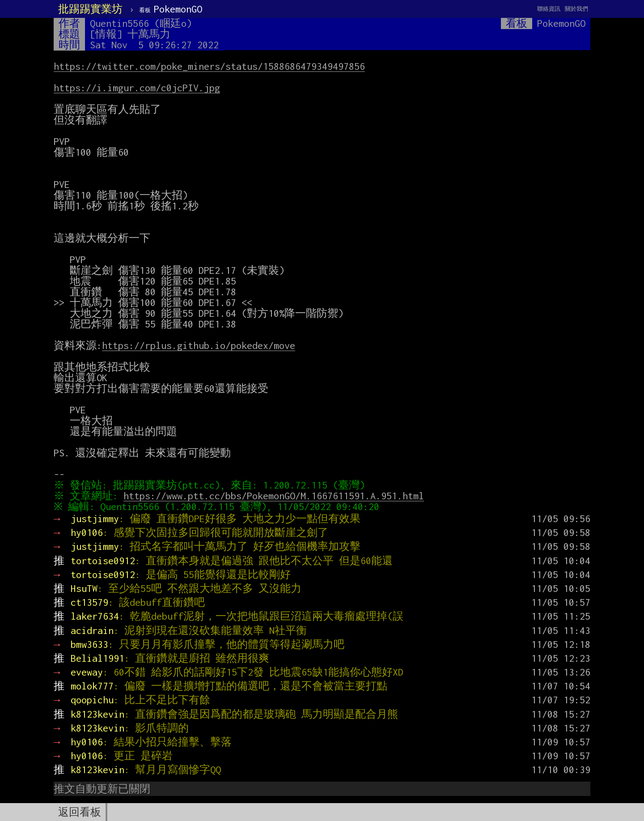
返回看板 (80, 812)
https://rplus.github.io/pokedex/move (199, 345)
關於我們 (576, 9)
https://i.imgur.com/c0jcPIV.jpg (137, 88)
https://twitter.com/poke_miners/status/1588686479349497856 (209, 66)
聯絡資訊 (549, 9)
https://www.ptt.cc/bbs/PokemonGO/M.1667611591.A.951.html (276, 496)
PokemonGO (171, 9)
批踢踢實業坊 (90, 9)
